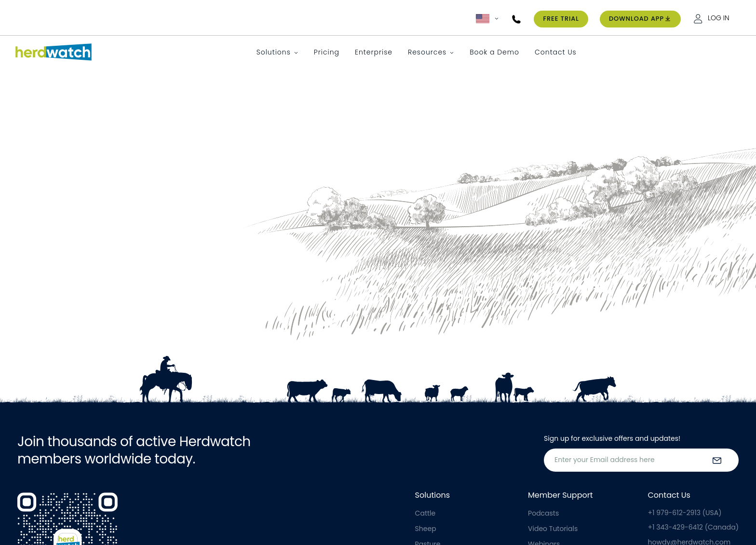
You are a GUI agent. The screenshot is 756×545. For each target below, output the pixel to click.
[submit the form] (717, 460)
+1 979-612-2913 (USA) (685, 513)
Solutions (274, 52)
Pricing (327, 52)
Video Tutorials (553, 529)
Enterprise (374, 52)
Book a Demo (494, 52)
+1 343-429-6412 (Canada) (693, 527)
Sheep (426, 529)
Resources (427, 52)
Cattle (425, 513)
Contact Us (556, 52)
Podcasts (543, 513)
